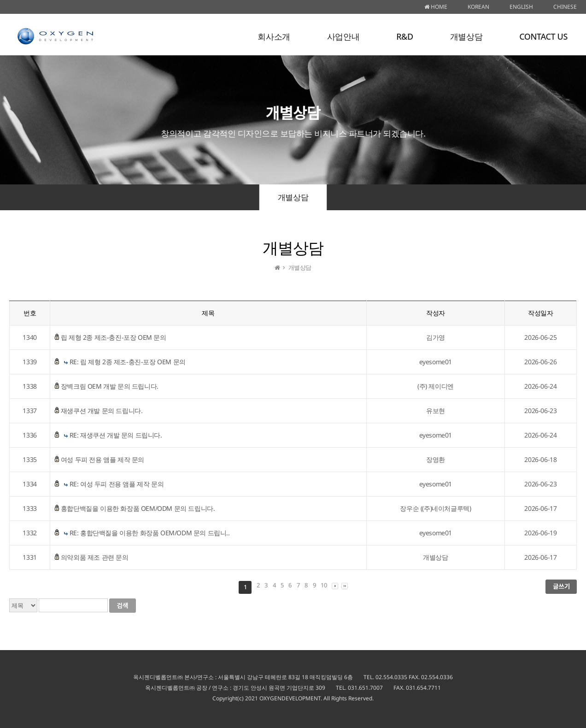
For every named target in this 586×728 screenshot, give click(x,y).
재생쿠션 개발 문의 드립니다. (102, 411)
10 (324, 585)
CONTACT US (543, 36)
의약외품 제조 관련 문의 (95, 557)
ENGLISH (521, 7)
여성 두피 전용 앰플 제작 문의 (103, 459)
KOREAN (478, 7)
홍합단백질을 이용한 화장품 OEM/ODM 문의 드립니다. (138, 508)
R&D (405, 36)
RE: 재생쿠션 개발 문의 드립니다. (116, 435)
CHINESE (565, 7)
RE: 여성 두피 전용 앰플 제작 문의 (117, 484)
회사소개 (274, 36)
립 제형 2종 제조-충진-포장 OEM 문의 (114, 337)
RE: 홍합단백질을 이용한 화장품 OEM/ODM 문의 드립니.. (150, 533)
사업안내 (343, 36)
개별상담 (466, 36)
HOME (436, 7)
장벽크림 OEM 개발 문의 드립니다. (110, 386)
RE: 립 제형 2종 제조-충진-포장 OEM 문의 (128, 362)
